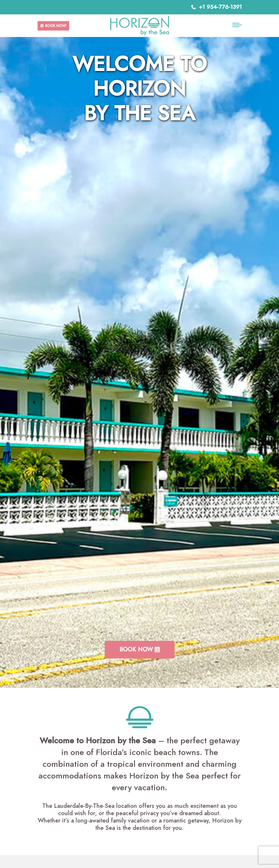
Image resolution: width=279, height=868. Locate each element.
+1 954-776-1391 (217, 7)
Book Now (140, 650)
